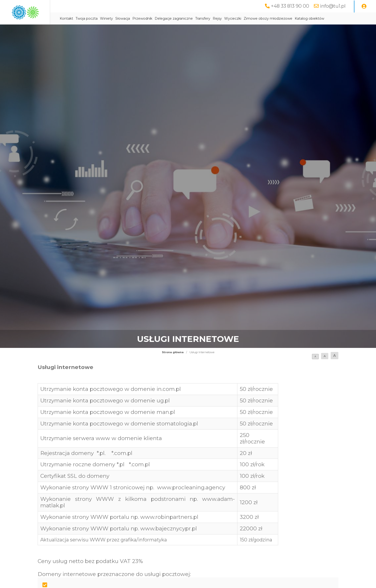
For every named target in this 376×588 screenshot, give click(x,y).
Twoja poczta (123, 18)
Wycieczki (269, 18)
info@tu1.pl (333, 6)
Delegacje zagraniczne (210, 18)
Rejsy (254, 18)
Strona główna (173, 352)
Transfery (239, 18)
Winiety (143, 18)
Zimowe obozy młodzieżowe (304, 18)
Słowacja (159, 18)
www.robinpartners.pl (169, 517)
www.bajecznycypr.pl (169, 528)
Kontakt (103, 18)
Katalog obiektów (346, 18)
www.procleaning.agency (191, 487)
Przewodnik (179, 18)
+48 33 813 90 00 (290, 6)
